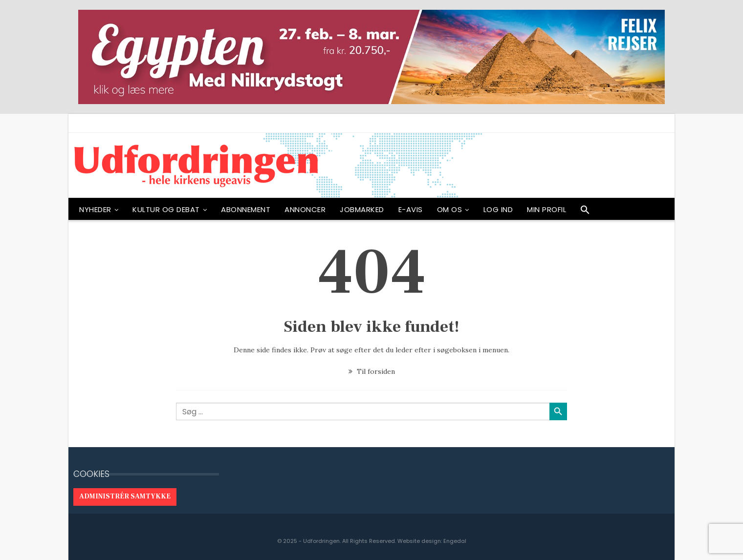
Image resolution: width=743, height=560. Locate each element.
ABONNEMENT (246, 209)
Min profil (546, 209)
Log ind (498, 209)
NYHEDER (95, 209)
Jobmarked (362, 209)
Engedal (455, 541)
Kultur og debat (166, 209)
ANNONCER (305, 209)
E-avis (411, 209)
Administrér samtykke (125, 496)
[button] (585, 212)
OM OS (450, 209)
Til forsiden (372, 371)
